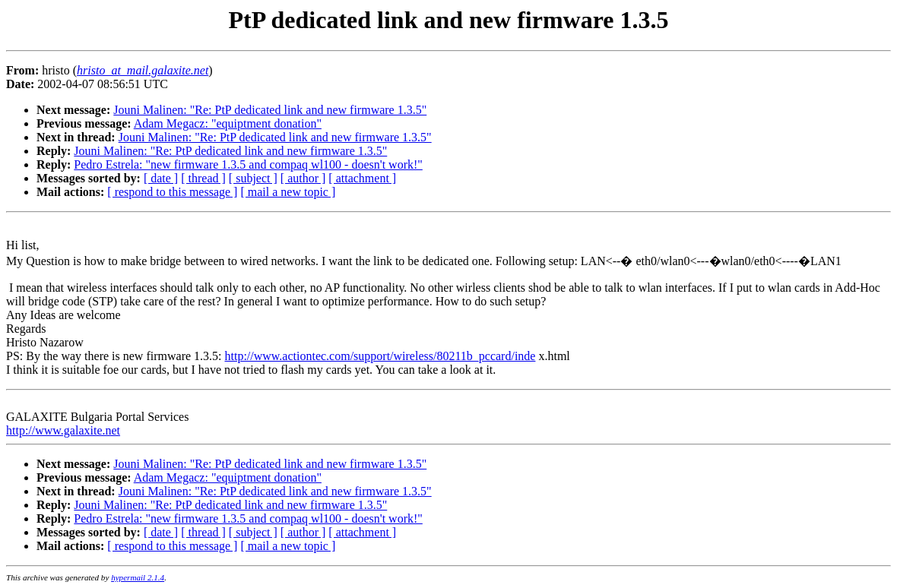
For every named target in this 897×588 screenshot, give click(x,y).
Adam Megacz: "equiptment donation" (228, 123)
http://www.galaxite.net (63, 430)
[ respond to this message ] (172, 192)
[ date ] (161, 178)
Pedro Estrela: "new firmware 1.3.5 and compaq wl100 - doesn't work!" (248, 164)
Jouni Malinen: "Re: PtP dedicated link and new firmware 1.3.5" (270, 110)
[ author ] (303, 178)
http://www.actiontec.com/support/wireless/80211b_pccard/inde (380, 356)
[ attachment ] (362, 178)
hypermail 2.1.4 (138, 577)
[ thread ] (203, 178)
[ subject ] (253, 178)
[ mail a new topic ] (288, 192)
